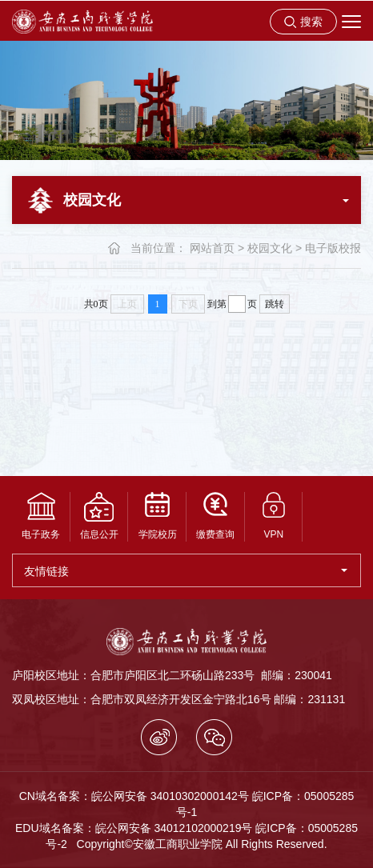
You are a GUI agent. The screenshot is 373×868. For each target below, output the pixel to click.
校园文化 (270, 248)
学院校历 (158, 516)
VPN (274, 516)
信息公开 (99, 516)
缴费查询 (215, 516)
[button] (303, 22)
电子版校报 (333, 248)
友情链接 (186, 571)
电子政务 (41, 516)
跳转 (275, 304)
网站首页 (212, 248)
